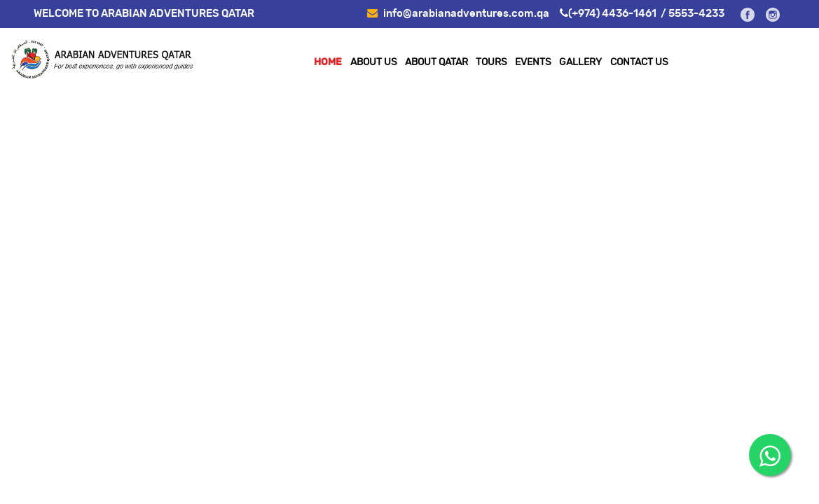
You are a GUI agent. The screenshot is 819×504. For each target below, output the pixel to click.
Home (328, 62)
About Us (374, 62)
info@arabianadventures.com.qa (458, 14)
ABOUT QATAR (436, 62)
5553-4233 (696, 14)
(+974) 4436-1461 (612, 14)
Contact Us (639, 62)
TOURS (491, 62)
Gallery (580, 62)
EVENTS (533, 62)
